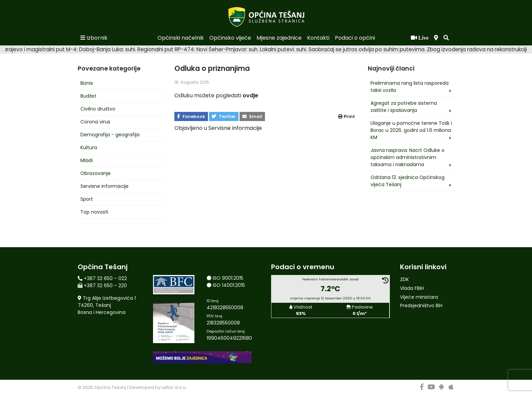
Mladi (87, 160)
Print (347, 116)
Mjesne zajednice (279, 38)
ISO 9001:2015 (228, 278)
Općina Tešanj (110, 387)
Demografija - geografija (110, 135)
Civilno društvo (98, 109)
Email (252, 116)
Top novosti (94, 212)
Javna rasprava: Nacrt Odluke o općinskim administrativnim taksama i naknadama (407, 157)
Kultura (89, 147)
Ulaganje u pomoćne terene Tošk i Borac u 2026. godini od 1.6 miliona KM (411, 130)
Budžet (88, 96)
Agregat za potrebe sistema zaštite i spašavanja (404, 107)
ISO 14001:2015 (229, 285)
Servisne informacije (104, 186)
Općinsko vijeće (230, 38)
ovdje (250, 95)
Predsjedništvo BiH (421, 305)
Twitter (224, 116)
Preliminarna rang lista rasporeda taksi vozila (410, 87)
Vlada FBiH (412, 288)
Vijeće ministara (419, 297)
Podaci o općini (355, 38)
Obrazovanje (96, 173)
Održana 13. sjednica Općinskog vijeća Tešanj (407, 181)
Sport (87, 199)
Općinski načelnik (181, 38)
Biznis (87, 83)
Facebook (191, 116)
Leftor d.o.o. (174, 387)
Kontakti (318, 38)
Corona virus (95, 122)
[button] (446, 38)
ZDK (404, 279)
